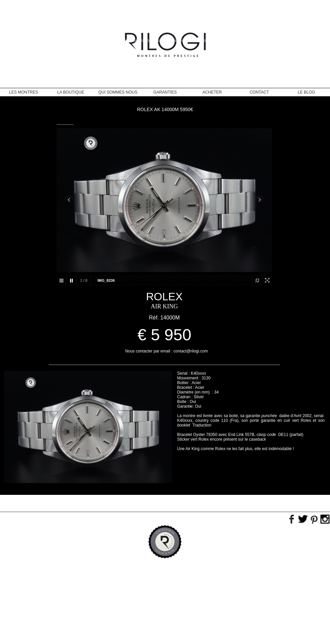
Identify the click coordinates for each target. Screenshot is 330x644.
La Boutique (71, 92)
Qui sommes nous (118, 92)
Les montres (24, 92)
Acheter (212, 92)
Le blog (306, 92)
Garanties (165, 92)
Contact (259, 92)
